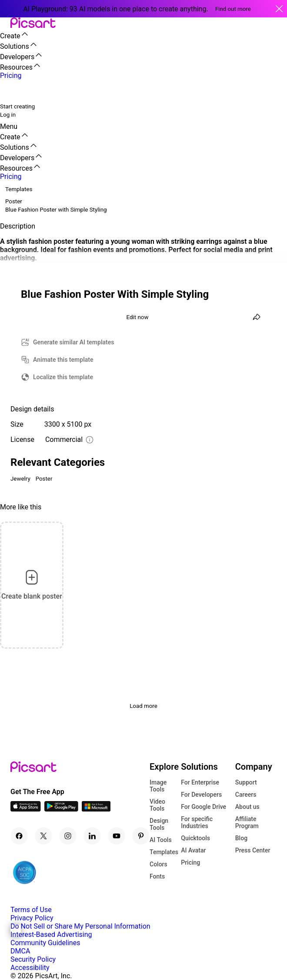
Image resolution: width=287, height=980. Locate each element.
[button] (5, 23)
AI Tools (161, 840)
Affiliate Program (247, 822)
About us (247, 807)
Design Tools (159, 824)
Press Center (253, 850)
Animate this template (63, 360)
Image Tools (158, 786)
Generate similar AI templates (74, 342)
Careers (246, 795)
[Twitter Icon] (43, 836)
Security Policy (33, 959)
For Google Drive (204, 807)
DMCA (20, 951)
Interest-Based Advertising (51, 935)
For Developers (201, 795)
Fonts (157, 876)
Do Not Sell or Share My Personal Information (80, 926)
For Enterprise (200, 782)
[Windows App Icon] (96, 809)
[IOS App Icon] (26, 809)
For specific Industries (197, 822)
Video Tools (157, 805)
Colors (159, 864)
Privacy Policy (32, 918)
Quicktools (195, 838)
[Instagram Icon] (68, 836)
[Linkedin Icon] (92, 836)
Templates (164, 852)
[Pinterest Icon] (141, 836)
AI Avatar (193, 850)
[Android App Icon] (61, 809)
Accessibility (30, 968)
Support (246, 782)
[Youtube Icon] (117, 836)
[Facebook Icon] (19, 836)
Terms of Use (31, 910)
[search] (12, 91)
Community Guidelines (45, 943)
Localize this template (63, 377)
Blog (241, 838)
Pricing (190, 862)
